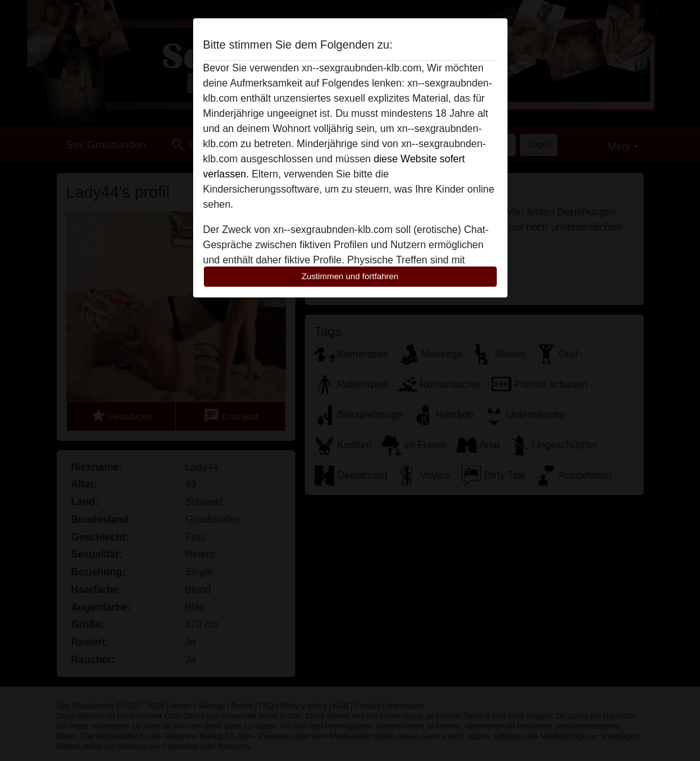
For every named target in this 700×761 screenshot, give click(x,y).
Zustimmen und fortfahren (350, 276)
